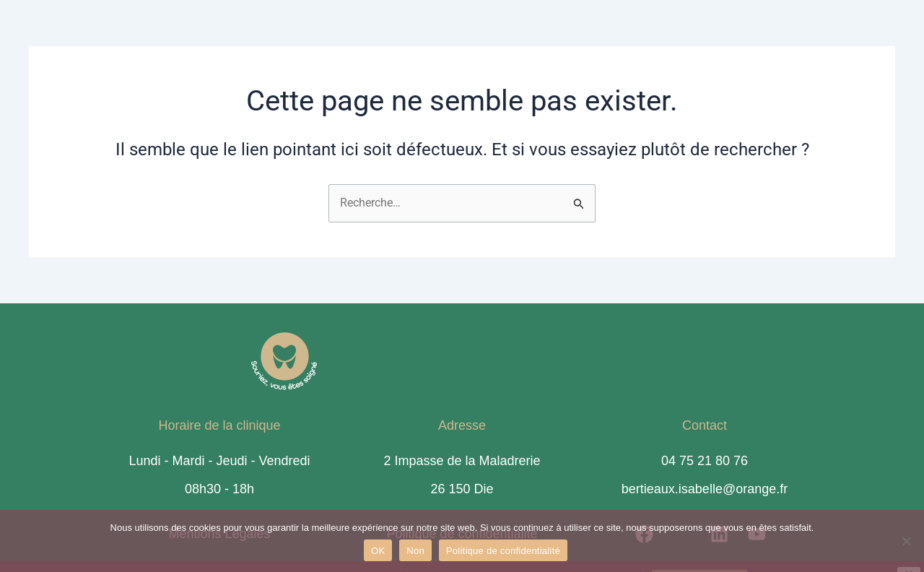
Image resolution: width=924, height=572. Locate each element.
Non (415, 551)
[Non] (906, 541)
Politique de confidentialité (503, 551)
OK (378, 551)
